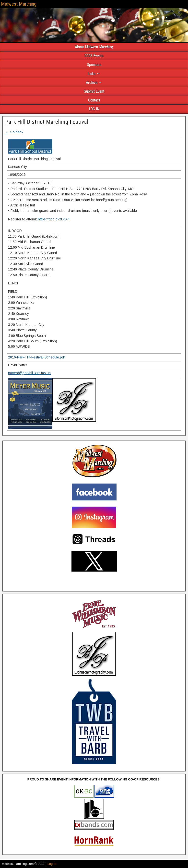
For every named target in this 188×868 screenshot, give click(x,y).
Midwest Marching (19, 4)
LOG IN (94, 109)
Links (92, 74)
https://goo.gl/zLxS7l (54, 219)
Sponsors (94, 65)
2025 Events (94, 56)
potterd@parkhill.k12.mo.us (29, 373)
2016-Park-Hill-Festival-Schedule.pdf (36, 357)
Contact (94, 100)
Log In (52, 864)
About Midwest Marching (94, 47)
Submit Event (94, 91)
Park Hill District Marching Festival (47, 122)
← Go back (14, 132)
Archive (92, 83)
